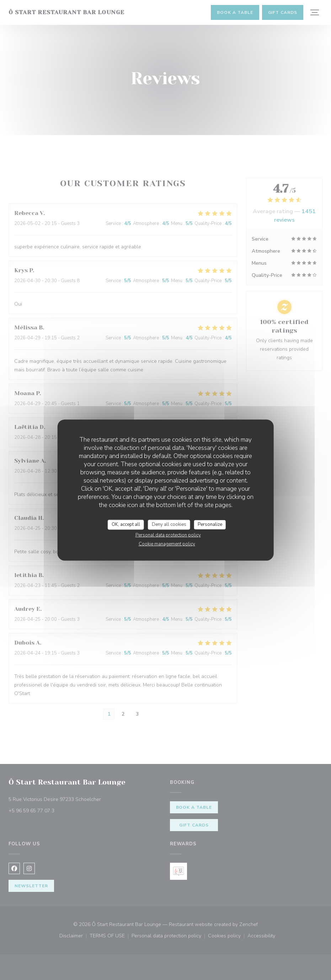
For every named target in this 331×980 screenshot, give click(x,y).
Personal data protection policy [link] (168, 535)
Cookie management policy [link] (167, 544)
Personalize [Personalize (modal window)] (210, 524)
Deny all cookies (169, 524)
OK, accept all (126, 524)
